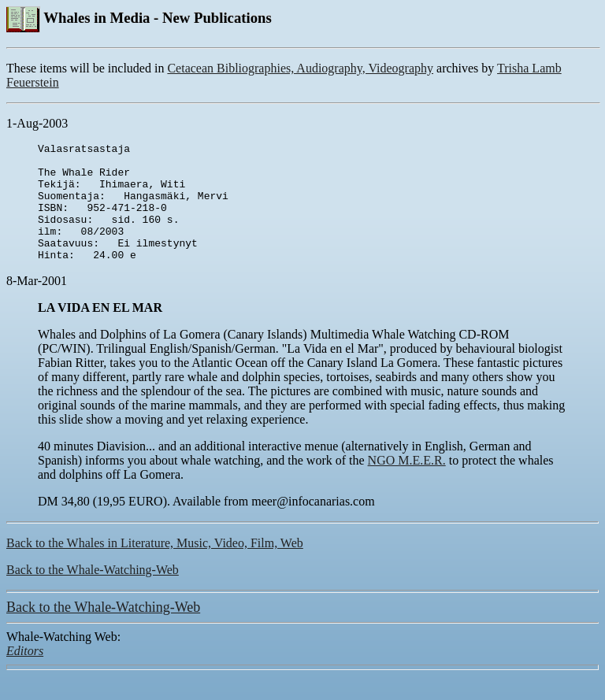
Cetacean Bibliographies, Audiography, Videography (300, 68)
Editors (25, 674)
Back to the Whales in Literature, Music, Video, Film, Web (155, 567)
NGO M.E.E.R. (407, 484)
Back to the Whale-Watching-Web (93, 593)
